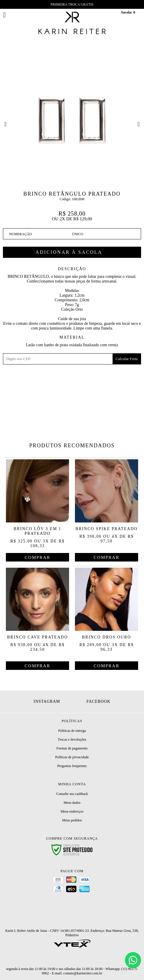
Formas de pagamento (72, 748)
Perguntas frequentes (72, 766)
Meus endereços (72, 811)
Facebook (98, 701)
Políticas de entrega (72, 731)
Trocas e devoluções (72, 739)
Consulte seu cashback (72, 794)
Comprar (72, 252)
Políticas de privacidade (72, 757)
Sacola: (128, 12)
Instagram (47, 701)
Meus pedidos (72, 820)
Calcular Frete (127, 359)
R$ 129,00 (83, 219)
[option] (72, 121)
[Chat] (133, 960)
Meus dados (72, 803)
